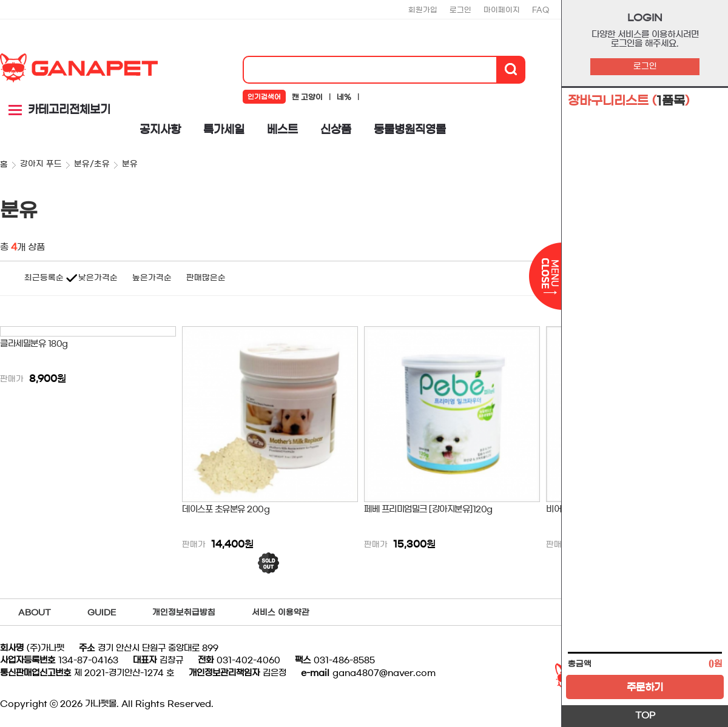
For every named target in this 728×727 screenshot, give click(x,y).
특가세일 (224, 130)
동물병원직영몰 (410, 130)
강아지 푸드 (41, 164)
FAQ (541, 10)
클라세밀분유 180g (34, 344)
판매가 (12, 379)
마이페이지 (502, 10)
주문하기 (645, 687)
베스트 (282, 130)
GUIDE (102, 613)
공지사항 (160, 130)
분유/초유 (92, 164)
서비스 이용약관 (281, 613)
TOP (645, 715)
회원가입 (423, 10)
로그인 (645, 66)
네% (344, 97)
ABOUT (35, 613)
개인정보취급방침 (184, 613)
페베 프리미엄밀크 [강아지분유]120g (428, 509)
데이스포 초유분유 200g (226, 509)
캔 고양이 (307, 97)
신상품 (336, 130)
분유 (130, 164)
